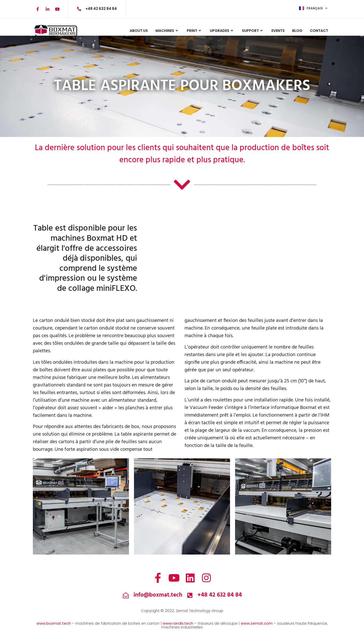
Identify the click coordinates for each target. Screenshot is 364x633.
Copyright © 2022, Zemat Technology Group (182, 611)
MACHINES (167, 31)
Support (253, 31)
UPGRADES (222, 31)
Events (278, 31)
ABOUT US (139, 31)
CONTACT (319, 31)
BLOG (297, 31)
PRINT (195, 31)
